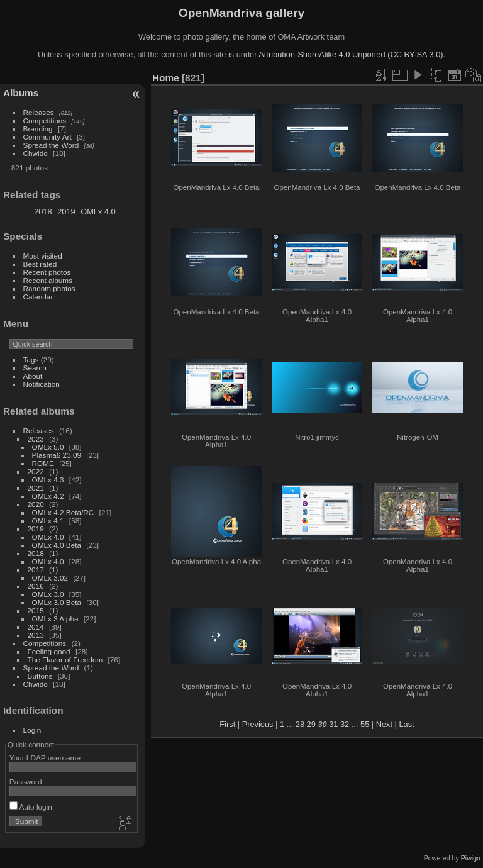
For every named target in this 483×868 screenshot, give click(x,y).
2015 (36, 610)
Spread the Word (51, 145)
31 (333, 724)
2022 (36, 471)
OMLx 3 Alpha (55, 619)
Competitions (45, 120)
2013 (36, 635)
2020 (36, 504)
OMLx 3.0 (48, 594)
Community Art (47, 137)
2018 (43, 212)
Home (166, 78)
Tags (31, 359)
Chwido (36, 153)
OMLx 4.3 (48, 480)
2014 (36, 627)
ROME (43, 463)
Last (406, 724)
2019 (66, 212)
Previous (258, 724)
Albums (21, 93)
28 (300, 724)
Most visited (43, 256)
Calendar (38, 297)
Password (26, 782)
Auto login (31, 807)
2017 (36, 570)
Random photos (49, 288)
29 (311, 724)
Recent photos (47, 272)
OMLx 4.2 (48, 496)
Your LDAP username (45, 758)
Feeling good (49, 651)
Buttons (40, 676)
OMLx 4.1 (48, 520)
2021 (36, 488)
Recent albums (48, 280)
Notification (42, 384)
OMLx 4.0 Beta (57, 545)
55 (365, 724)
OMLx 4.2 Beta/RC (63, 512)
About (33, 376)
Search (35, 368)
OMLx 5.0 (48, 447)
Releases (39, 112)
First (227, 724)
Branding (38, 129)
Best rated (40, 264)
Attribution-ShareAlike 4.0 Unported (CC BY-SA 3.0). (352, 54)
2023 (36, 439)
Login (32, 730)
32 (345, 724)
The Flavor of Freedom (65, 659)
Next (384, 724)
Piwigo (471, 858)
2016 (36, 586)
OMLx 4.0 (98, 212)
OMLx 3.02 (50, 578)
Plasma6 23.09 (57, 455)
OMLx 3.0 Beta (57, 602)
